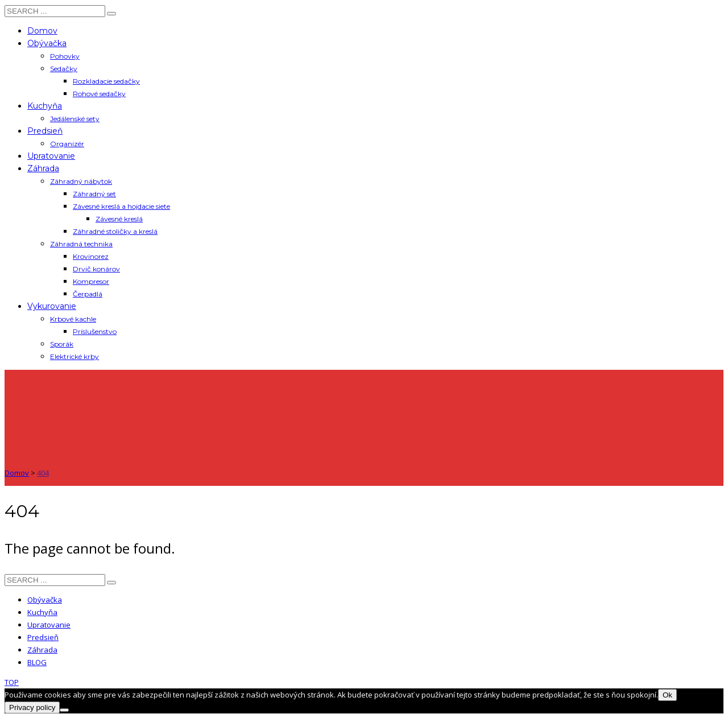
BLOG (37, 662)
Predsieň (43, 637)
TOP (12, 682)
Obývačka (45, 600)
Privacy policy (32, 707)
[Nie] (64, 710)
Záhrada (42, 650)
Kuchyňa (42, 612)
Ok (667, 695)
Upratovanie (49, 625)
